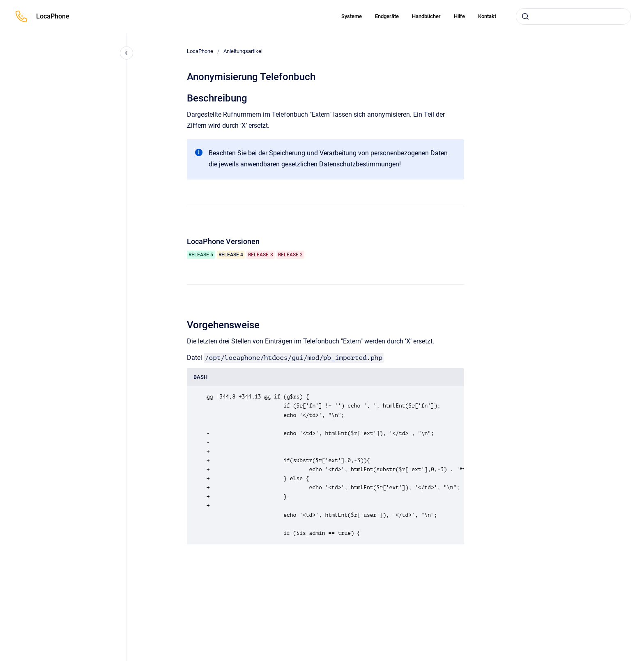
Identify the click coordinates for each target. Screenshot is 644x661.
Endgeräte (387, 16)
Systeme (352, 16)
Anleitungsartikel (243, 51)
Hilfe (459, 16)
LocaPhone (53, 16)
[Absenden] (525, 16)
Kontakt (487, 16)
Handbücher (426, 16)
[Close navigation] (126, 53)
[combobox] (573, 16)
